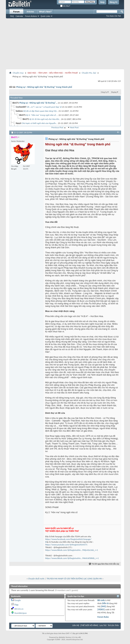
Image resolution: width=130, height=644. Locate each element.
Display (114, 92)
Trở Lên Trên (113, 625)
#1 (118, 132)
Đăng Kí (113, 2)
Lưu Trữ (103, 625)
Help (102, 2)
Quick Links (45, 16)
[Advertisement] (65, 44)
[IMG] (104, 606)
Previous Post (57, 127)
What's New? (45, 12)
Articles (30, 12)
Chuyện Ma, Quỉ (89, 73)
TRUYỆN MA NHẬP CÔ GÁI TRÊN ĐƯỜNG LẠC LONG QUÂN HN (74, 579)
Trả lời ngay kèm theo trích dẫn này (104, 564)
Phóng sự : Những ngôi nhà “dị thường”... (38, 103)
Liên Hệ (76, 625)
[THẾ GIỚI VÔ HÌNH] (89, 625)
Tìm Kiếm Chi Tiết (113, 16)
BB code (101, 600)
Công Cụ (104, 92)
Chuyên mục (18, 73)
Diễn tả (106, 603)
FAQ (12, 16)
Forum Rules (103, 617)
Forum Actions (31, 16)
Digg (16, 605)
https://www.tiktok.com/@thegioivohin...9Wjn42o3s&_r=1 (72, 550)
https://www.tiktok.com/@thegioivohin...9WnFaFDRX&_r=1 (72, 558)
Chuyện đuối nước (36, 579)
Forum (16, 12)
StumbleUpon (21, 613)
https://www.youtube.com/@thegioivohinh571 (66, 545)
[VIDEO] (101, 609)
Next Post (74, 127)
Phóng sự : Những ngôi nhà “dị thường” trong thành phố (44, 87)
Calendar (19, 16)
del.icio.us (19, 609)
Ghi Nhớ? (65, 6)
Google (18, 600)
